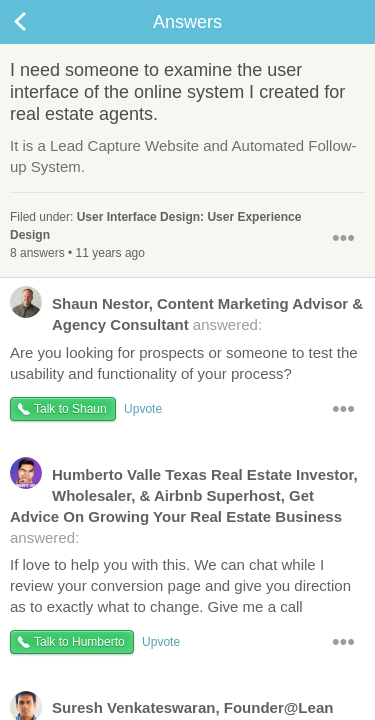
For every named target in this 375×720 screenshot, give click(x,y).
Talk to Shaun (70, 409)
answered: (186, 313)
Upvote (143, 409)
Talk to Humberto (79, 642)
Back (40, 22)
